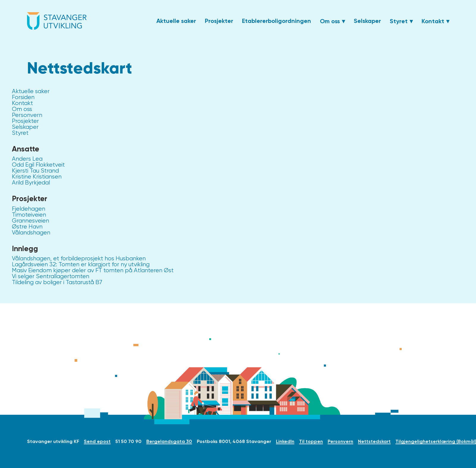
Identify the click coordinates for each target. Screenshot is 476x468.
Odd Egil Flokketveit (38, 165)
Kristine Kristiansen (37, 177)
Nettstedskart (374, 441)
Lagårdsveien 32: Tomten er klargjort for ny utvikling (81, 264)
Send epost (97, 441)
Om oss (330, 21)
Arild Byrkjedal (31, 183)
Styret (399, 21)
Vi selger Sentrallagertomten (51, 276)
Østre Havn (27, 227)
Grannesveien (30, 221)
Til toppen (311, 441)
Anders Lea (27, 159)
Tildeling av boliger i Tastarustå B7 (57, 282)
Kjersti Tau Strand (35, 171)
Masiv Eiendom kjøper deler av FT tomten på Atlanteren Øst (93, 270)
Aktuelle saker (176, 21)
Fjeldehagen (29, 209)
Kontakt (433, 21)
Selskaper (367, 21)
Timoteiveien (29, 215)
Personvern (27, 115)
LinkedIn (285, 441)
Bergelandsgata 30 (169, 441)
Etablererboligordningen (277, 21)
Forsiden (23, 97)
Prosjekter (219, 21)
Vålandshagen (31, 233)
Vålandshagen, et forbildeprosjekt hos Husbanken (79, 258)
